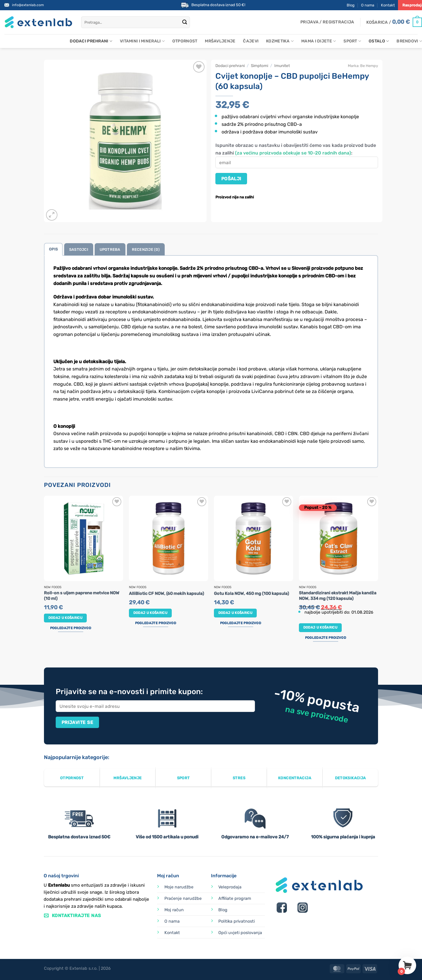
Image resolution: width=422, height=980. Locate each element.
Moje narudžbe (179, 887)
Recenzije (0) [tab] (146, 249)
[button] (327, 22)
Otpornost (185, 41)
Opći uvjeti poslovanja (240, 933)
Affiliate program (235, 899)
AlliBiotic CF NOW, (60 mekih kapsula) (166, 594)
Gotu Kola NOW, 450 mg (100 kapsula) (251, 594)
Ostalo (379, 41)
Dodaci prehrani (91, 41)
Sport (352, 41)
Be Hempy (369, 66)
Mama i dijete (319, 41)
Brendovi (409, 41)
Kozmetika (280, 41)
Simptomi (260, 66)
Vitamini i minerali (142, 41)
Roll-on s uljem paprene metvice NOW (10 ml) (82, 596)
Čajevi (251, 41)
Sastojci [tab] (79, 249)
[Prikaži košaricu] (394, 22)
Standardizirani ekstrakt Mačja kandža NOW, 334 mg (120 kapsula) (338, 596)
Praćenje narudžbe (183, 899)
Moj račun (174, 910)
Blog (351, 5)
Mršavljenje (220, 41)
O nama (368, 5)
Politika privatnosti (236, 921)
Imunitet (282, 66)
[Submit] (185, 22)
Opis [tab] (53, 249)
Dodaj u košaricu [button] (65, 618)
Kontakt (388, 5)
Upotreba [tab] (110, 249)
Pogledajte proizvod (71, 628)
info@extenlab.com (28, 5)
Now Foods (53, 587)
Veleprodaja (230, 887)
